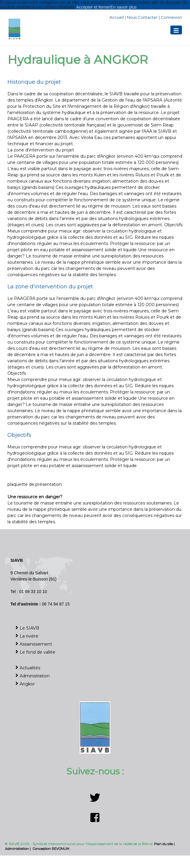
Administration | (18, 849)
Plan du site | (164, 844)
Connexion (171, 17)
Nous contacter (142, 17)
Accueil (117, 17)
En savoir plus (124, 7)
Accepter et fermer (93, 7)
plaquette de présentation (35, 484)
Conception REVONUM (51, 849)
